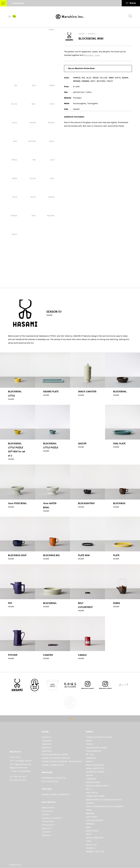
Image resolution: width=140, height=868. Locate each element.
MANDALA (90, 824)
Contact (45, 814)
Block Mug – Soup (92, 55)
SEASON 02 (47, 741)
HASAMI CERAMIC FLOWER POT (56, 794)
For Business (47, 811)
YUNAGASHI (91, 779)
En (14, 16)
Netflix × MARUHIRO (95, 838)
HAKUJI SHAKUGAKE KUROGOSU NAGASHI (105, 806)
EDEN (88, 827)
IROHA (89, 741)
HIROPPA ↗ (47, 835)
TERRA (89, 810)
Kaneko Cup (91, 845)
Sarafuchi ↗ (47, 828)
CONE (89, 841)
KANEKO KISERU (93, 782)
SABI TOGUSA (92, 793)
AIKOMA (89, 775)
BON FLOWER (92, 831)
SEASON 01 (92, 34)
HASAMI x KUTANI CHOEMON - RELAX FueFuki (62, 761)
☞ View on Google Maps (20, 771)
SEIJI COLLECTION (50, 781)
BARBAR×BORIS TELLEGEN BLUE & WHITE (104, 800)
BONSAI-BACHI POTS (95, 768)
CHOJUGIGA (91, 817)
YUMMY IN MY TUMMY (95, 796)
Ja (9, 16)
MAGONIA (90, 813)
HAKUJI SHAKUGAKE (95, 765)
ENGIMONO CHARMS (95, 772)
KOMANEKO (91, 758)
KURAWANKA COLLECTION (54, 778)
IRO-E (89, 789)
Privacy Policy (48, 821)
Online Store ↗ (48, 825)
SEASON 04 (47, 748)
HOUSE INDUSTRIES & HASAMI (55, 754)
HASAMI (81, 34)
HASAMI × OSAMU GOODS (53, 765)
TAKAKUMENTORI (94, 751)
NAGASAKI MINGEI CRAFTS (97, 786)
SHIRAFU (90, 803)
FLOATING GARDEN (94, 820)
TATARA (89, 744)
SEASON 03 (47, 744)
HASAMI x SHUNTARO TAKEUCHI (56, 758)
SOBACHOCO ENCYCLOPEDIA (99, 737)
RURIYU (89, 761)
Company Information (52, 818)
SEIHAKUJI (91, 848)
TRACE (89, 834)
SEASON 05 (47, 751)
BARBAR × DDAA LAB (95, 851)
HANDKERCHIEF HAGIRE (96, 748)
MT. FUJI (90, 754)
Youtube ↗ (47, 832)
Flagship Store (48, 808)
